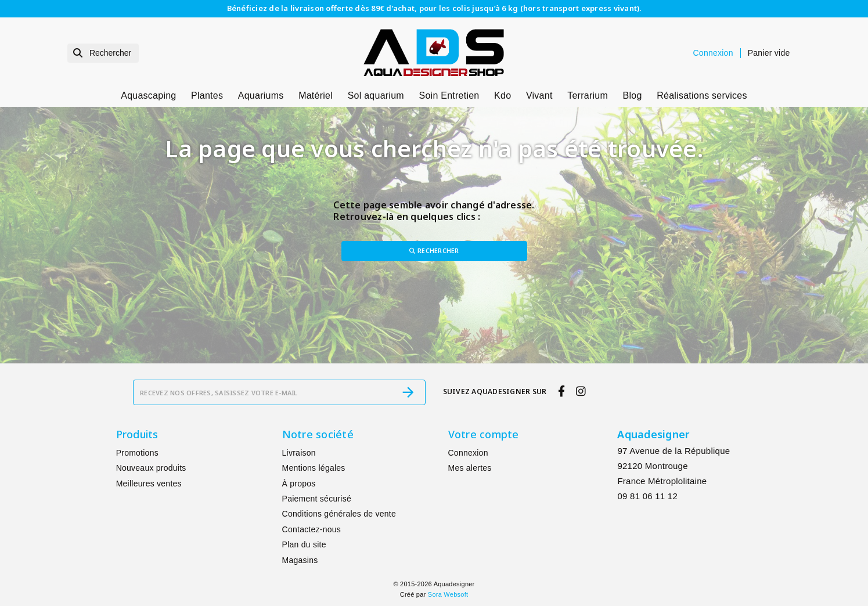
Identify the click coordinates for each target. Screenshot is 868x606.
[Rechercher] (103, 53)
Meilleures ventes (149, 484)
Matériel (316, 95)
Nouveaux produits (151, 468)
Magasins (300, 560)
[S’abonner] (408, 393)
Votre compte (484, 435)
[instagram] (581, 392)
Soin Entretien (449, 95)
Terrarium (588, 95)
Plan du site (304, 545)
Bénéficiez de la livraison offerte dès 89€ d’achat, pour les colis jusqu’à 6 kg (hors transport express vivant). (434, 8)
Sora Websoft (448, 595)
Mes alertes (470, 468)
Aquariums (261, 95)
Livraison (299, 453)
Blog (633, 95)
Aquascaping (148, 95)
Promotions (137, 453)
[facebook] (561, 392)
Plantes (207, 95)
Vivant (539, 95)
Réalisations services (702, 95)
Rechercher (434, 251)
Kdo (503, 95)
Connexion (468, 453)
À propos (299, 484)
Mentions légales (314, 468)
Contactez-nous (312, 529)
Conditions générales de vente (339, 514)
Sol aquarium (376, 95)
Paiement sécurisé (317, 499)
